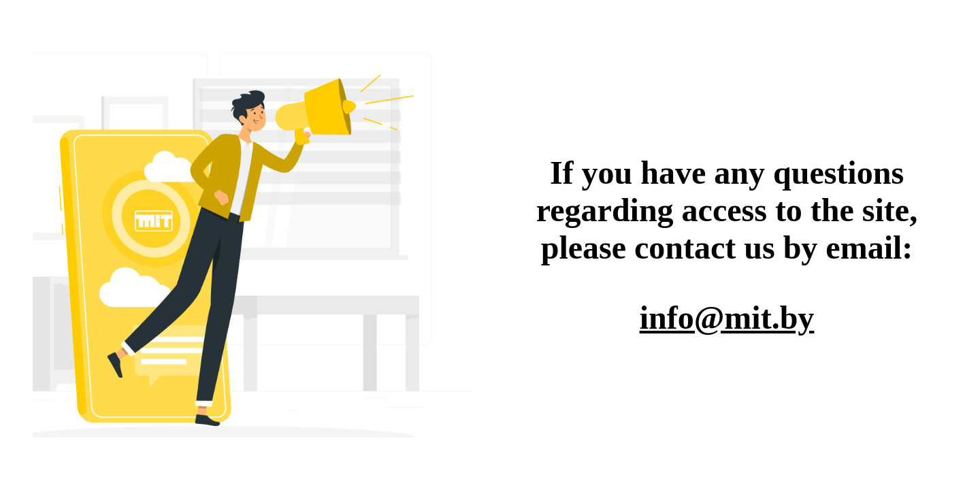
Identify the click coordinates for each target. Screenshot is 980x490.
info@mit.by (727, 317)
